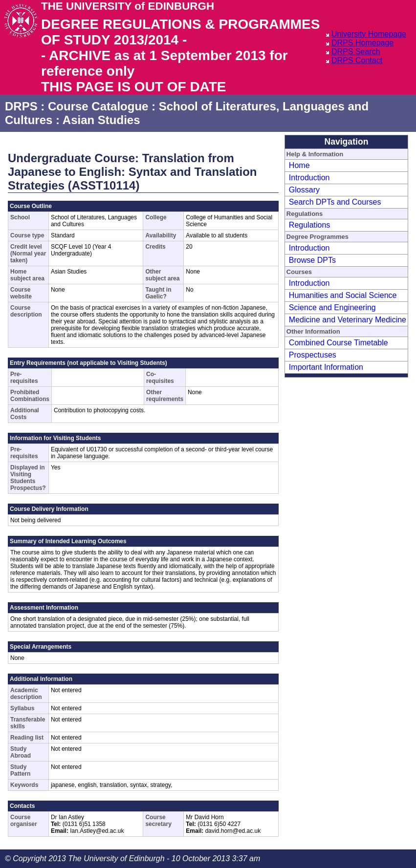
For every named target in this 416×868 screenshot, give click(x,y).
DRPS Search (356, 52)
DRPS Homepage (362, 43)
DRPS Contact (357, 60)
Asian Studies (101, 120)
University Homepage (369, 34)
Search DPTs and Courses (335, 202)
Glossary (304, 190)
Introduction (309, 178)
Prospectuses (313, 355)
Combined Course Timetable (339, 343)
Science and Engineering (332, 307)
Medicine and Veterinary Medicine (348, 320)
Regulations (310, 225)
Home (299, 165)
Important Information (326, 367)
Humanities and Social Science (343, 295)
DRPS (21, 106)
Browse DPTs (312, 260)
